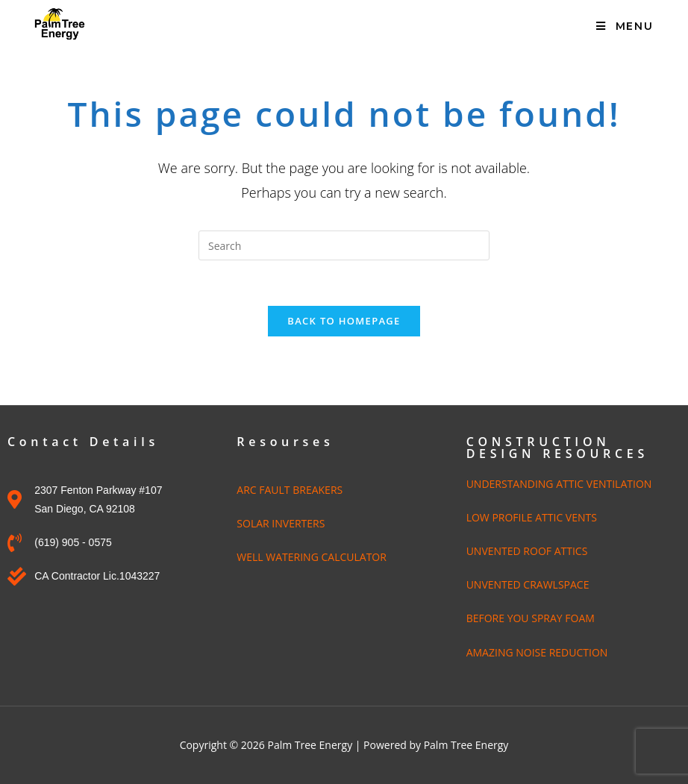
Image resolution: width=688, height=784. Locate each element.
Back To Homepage (344, 321)
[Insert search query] (344, 245)
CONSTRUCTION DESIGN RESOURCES (557, 448)
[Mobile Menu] (625, 26)
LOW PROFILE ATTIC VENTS (532, 517)
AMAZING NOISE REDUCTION (537, 652)
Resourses (285, 442)
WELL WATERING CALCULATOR (312, 557)
